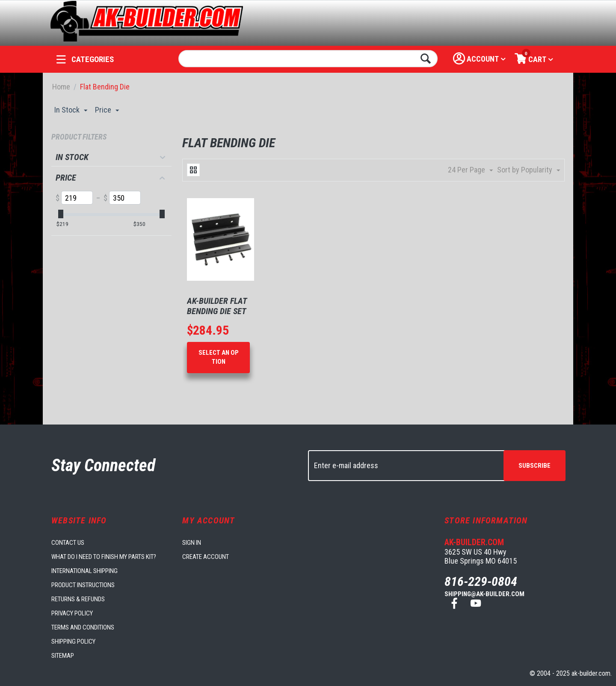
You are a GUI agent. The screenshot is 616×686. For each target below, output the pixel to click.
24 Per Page (470, 170)
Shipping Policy (73, 641)
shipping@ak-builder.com (484, 594)
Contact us (68, 543)
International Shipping (84, 571)
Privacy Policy (72, 613)
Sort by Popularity (529, 170)
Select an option (219, 357)
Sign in (192, 543)
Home (61, 87)
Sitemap (63, 656)
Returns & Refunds (78, 599)
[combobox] (308, 59)
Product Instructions (83, 585)
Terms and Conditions (83, 627)
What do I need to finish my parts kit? (104, 557)
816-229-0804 (481, 581)
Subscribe (535, 466)
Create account (206, 557)
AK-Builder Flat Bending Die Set (217, 306)
